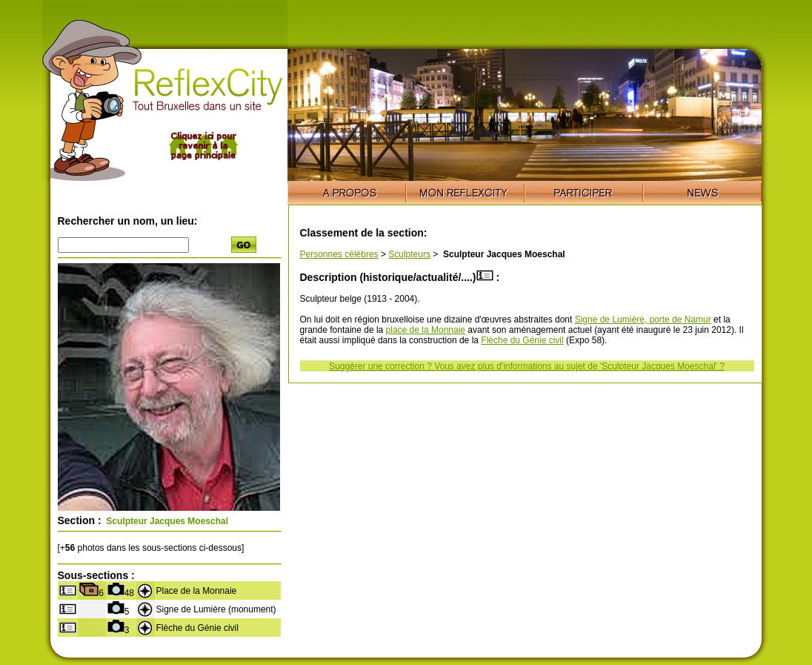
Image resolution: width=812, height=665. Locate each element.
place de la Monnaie (426, 330)
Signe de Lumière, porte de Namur (643, 320)
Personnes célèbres (339, 254)
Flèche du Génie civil (522, 340)
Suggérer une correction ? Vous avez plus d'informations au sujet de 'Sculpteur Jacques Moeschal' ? (527, 366)
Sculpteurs (409, 254)
